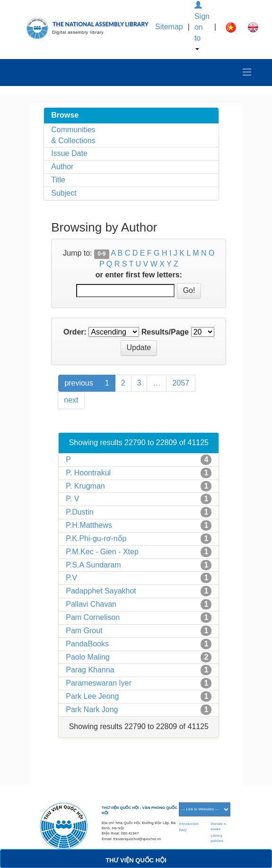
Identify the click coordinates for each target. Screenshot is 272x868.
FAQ (183, 830)
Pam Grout (84, 631)
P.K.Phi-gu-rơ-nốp (96, 538)
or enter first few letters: (139, 275)
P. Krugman (85, 486)
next (71, 400)
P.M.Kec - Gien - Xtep (102, 552)
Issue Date (69, 153)
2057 (181, 383)
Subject (64, 193)
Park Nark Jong (92, 709)
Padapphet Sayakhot (101, 591)
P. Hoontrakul (88, 473)
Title (58, 180)
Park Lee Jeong (92, 696)
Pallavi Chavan (91, 604)
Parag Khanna (90, 670)
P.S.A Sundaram (93, 565)
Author (62, 167)
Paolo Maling (88, 657)
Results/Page (165, 332)
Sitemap (169, 27)
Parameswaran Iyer (99, 683)
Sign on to (202, 26)
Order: (75, 332)
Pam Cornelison (93, 617)
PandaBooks (87, 644)
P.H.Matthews (89, 525)
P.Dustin (79, 512)
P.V (71, 578)
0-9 (101, 254)
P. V (72, 499)
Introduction (189, 824)
